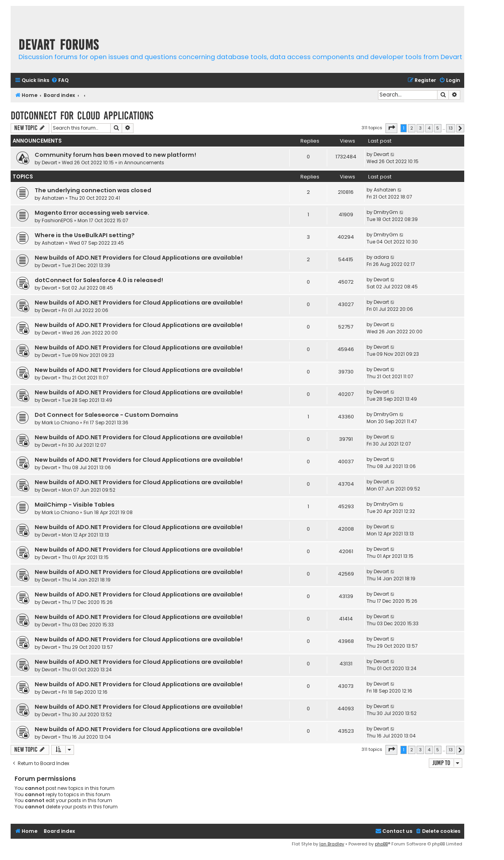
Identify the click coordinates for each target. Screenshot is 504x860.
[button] (391, 128)
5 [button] (438, 128)
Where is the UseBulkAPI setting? (85, 235)
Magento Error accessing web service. (92, 213)
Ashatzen (53, 198)
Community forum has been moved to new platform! (115, 155)
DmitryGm (386, 212)
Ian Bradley (332, 844)
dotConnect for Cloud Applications (82, 116)
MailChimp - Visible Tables (75, 505)
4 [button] (429, 128)
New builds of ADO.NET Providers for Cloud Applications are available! (139, 258)
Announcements (144, 163)
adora (381, 257)
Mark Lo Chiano (60, 423)
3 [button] (420, 128)
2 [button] (412, 128)
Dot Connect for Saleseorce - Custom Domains (107, 415)
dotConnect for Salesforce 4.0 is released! (99, 280)
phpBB (381, 844)
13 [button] (451, 128)
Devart (49, 163)
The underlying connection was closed (93, 190)
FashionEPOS (57, 220)
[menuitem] (60, 81)
